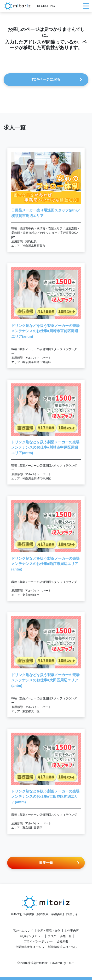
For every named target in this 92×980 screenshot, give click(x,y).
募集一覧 (66, 936)
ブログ (52, 936)
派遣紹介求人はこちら (63, 947)
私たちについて (23, 931)
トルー (70, 963)
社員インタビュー (32, 936)
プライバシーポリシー (38, 941)
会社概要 (63, 941)
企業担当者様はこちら (30, 947)
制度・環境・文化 (49, 931)
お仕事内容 (72, 931)
